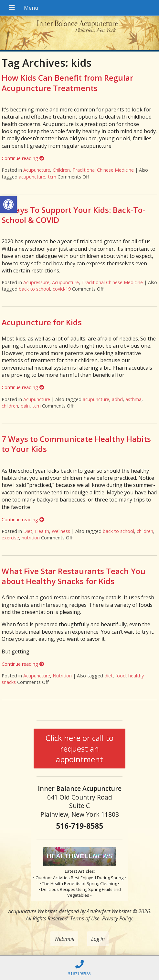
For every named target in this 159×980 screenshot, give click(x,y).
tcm (52, 177)
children (10, 406)
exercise (10, 538)
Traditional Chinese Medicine (103, 170)
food (121, 676)
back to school (34, 289)
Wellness (61, 531)
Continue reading (23, 158)
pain (25, 406)
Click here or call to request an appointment (79, 749)
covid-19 (62, 289)
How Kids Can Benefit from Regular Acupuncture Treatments (67, 83)
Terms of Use (85, 918)
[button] (8, 204)
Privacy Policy (117, 918)
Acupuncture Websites (33, 911)
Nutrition (62, 676)
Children (61, 170)
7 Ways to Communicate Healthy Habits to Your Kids (76, 444)
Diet (28, 531)
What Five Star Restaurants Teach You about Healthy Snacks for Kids (74, 576)
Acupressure (36, 282)
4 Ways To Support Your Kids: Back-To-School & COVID (73, 215)
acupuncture (32, 177)
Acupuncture (37, 170)
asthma (133, 399)
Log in (98, 939)
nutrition (31, 538)
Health (42, 531)
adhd (117, 399)
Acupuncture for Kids (42, 322)
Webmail (64, 939)
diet (109, 676)
